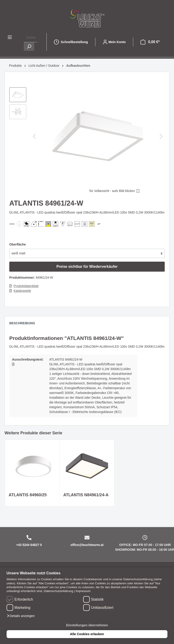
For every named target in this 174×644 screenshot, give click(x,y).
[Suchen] (29, 47)
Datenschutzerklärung (58, 591)
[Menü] (10, 37)
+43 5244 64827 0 (29, 545)
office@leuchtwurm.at (87, 545)
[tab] (24, 324)
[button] (21, 616)
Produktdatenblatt (26, 286)
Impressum (83, 591)
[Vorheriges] (34, 136)
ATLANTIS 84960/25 (28, 495)
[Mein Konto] (114, 42)
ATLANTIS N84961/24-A (86, 495)
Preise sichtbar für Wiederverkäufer (87, 267)
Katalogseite (22, 291)
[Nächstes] (161, 136)
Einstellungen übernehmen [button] (87, 625)
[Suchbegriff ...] (31, 38)
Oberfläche (18, 244)
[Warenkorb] (150, 42)
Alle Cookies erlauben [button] (87, 634)
